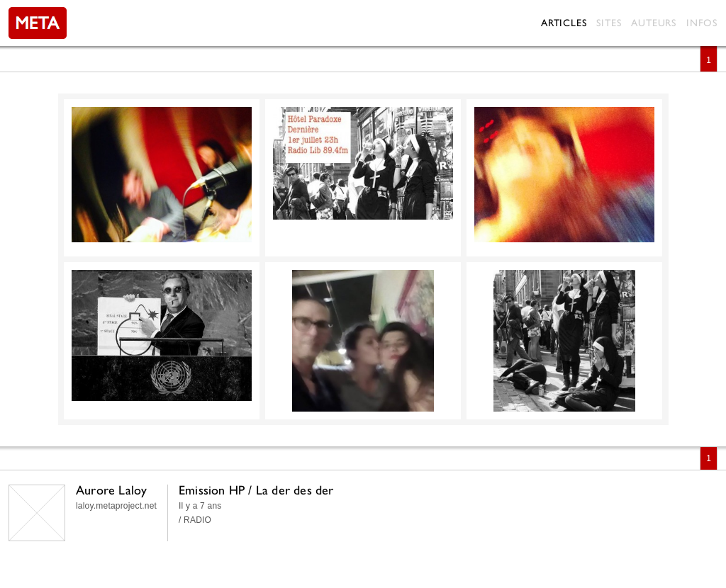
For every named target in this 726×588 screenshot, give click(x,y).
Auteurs (654, 23)
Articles (564, 23)
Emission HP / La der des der (256, 490)
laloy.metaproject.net (116, 506)
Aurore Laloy (111, 490)
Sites (609, 23)
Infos (702, 23)
